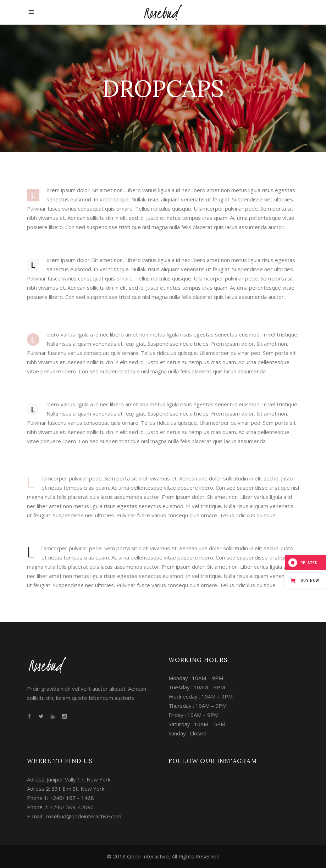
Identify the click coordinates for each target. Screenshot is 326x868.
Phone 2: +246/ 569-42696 (60, 807)
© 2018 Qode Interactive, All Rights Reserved (163, 856)
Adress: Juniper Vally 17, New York (69, 779)
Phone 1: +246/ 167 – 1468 (60, 798)
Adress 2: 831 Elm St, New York (66, 789)
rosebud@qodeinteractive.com (84, 816)
